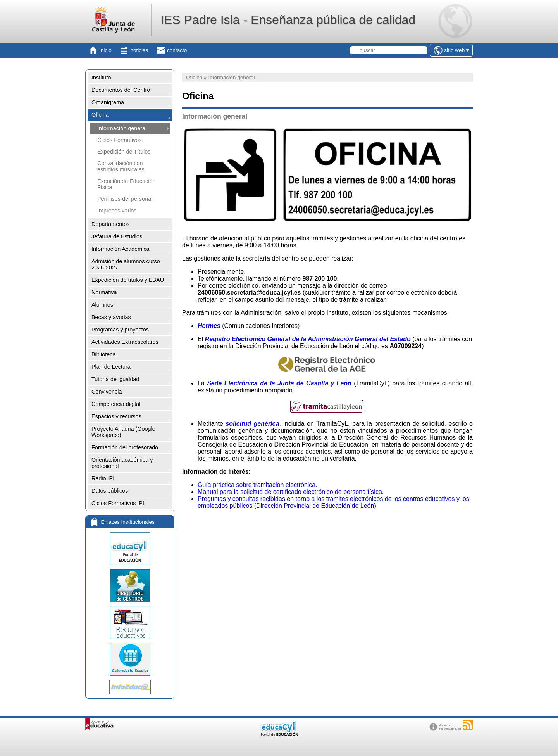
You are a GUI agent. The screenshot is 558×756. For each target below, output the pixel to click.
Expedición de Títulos (124, 152)
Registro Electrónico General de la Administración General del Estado (308, 339)
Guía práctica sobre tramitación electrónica (257, 485)
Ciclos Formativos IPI (118, 503)
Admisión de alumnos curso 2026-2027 (126, 264)
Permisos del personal (125, 199)
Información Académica (121, 249)
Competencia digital (116, 404)
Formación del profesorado (125, 447)
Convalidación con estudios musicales (121, 166)
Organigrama (108, 102)
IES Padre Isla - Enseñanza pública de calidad (288, 20)
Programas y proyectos (120, 330)
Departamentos (110, 224)
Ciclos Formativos (119, 140)
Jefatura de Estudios (117, 236)
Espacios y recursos (116, 416)
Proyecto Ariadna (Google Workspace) (123, 432)
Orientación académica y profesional (122, 463)
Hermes (209, 326)
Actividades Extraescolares (125, 342)
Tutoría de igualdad (115, 379)
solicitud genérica (252, 424)
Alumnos (102, 305)
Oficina (100, 115)
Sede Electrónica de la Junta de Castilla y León (279, 383)
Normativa (104, 292)
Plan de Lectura (111, 367)
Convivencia (107, 392)
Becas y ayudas (111, 317)
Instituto (101, 78)
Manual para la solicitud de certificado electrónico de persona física (290, 492)
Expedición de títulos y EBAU (128, 280)
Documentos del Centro (121, 90)
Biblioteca (103, 354)
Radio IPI (103, 478)
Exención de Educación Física (126, 184)
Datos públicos (110, 491)
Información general (122, 128)
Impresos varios (117, 211)
